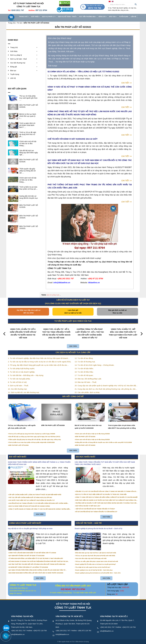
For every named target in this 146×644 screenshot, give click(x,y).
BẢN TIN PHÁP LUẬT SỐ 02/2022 (73, 27)
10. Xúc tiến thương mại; (18, 389)
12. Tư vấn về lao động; (84, 358)
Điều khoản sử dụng (82, 642)
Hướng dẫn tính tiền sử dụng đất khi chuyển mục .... (29, 198)
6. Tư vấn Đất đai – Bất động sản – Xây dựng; (26, 375)
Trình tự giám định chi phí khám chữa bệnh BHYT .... (27, 125)
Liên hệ (133, 17)
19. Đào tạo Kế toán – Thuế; (86, 382)
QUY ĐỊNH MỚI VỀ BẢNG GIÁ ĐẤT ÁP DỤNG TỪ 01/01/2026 (27, 556)
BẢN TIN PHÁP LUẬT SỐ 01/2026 (19, 445)
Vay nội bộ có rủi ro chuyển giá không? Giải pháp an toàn (30, 529)
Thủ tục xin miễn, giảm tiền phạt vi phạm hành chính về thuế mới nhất (97, 561)
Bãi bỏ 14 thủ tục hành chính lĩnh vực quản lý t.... (28, 116)
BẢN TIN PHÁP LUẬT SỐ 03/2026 (53, 425)
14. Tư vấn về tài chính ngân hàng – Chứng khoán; (94, 365)
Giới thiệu (35, 17)
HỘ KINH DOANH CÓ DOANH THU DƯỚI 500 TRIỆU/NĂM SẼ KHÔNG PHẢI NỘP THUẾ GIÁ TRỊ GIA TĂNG (38, 562)
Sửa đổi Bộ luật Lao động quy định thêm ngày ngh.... (29, 153)
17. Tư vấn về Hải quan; (84, 375)
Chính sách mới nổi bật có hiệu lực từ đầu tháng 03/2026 (93, 434)
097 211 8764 (41, 10)
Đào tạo (113, 17)
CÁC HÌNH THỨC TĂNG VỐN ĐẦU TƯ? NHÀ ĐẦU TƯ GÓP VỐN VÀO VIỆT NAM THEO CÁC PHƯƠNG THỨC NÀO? (105, 463)
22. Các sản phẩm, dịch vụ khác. (87, 392)
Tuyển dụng (124, 17)
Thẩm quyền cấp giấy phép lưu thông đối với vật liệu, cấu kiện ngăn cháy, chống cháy (35, 440)
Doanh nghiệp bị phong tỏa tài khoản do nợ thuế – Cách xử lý (98, 529)
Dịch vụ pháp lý (49, 17)
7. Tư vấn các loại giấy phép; (19, 379)
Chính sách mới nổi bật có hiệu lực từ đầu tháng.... (28, 143)
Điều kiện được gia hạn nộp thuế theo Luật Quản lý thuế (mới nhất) (96, 553)
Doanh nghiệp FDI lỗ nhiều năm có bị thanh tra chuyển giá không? (96, 564)
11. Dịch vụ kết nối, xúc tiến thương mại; (24, 392)
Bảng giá (103, 17)
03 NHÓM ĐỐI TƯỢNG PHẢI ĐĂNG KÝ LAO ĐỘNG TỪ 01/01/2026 (28, 567)
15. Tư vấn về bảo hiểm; (84, 368)
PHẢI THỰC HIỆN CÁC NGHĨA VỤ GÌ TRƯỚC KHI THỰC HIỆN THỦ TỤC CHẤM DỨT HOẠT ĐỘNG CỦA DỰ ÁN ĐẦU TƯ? (106, 500)
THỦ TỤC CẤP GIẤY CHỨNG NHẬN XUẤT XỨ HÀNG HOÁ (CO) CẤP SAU (30, 497)
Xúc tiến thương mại (88, 17)
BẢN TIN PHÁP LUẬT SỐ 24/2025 (85, 445)
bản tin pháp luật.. (53, 295)
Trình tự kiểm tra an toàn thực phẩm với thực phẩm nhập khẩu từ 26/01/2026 (32, 442)
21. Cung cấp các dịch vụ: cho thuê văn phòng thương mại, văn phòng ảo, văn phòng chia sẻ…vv (105, 389)
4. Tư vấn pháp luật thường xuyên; (21, 368)
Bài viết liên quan (17, 89)
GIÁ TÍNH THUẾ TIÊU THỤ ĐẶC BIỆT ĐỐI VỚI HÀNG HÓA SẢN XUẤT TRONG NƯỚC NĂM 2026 (37, 564)
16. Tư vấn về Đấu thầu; (84, 372)
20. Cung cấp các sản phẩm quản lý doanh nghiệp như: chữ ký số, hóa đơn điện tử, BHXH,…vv (106, 386)
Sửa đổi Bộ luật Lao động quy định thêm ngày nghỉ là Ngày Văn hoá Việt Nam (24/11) (35, 437)
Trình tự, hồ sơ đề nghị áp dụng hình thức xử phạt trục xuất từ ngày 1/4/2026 (32, 434)
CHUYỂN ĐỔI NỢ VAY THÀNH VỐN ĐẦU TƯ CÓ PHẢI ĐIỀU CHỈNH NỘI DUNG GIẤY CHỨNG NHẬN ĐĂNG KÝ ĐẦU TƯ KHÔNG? (38, 503)
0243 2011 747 (18, 10)
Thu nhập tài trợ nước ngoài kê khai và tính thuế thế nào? (93, 567)
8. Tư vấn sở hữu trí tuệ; (17, 382)
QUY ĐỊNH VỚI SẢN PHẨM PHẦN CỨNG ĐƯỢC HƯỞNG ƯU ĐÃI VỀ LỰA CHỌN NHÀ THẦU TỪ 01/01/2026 (37, 570)
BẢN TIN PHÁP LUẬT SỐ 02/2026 (85, 437)
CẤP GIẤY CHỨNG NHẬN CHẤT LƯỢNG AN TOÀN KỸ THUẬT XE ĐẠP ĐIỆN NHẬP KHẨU (35, 495)
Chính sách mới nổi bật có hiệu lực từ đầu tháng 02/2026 (93, 440)
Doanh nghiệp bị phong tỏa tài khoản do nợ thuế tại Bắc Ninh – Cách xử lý (98, 573)
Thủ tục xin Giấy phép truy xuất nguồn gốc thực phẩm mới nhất (22, 427)
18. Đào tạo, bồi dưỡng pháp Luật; (88, 379)
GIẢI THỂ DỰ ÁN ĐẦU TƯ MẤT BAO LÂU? (88, 506)
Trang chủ (24, 17)
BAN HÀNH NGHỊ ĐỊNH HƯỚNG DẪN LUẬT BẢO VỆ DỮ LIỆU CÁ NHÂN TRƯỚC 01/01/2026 (36, 573)
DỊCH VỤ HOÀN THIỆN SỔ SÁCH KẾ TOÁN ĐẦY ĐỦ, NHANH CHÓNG (29, 506)
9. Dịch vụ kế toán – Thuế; (18, 386)
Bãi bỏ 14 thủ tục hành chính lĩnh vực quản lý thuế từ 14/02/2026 (88, 427)
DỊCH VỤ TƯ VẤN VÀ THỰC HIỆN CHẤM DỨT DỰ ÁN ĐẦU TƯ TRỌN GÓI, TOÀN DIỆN (101, 494)
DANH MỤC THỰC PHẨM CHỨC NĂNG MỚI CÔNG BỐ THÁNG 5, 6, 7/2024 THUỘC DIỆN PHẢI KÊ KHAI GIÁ (39, 463)
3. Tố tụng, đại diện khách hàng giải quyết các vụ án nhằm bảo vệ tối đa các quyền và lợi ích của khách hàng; (37, 365)
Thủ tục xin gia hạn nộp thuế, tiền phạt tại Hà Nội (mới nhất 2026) (95, 556)
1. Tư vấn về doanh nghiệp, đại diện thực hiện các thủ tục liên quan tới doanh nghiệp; (38, 358)
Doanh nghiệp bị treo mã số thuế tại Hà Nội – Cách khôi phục (94, 570)
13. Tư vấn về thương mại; (85, 362)
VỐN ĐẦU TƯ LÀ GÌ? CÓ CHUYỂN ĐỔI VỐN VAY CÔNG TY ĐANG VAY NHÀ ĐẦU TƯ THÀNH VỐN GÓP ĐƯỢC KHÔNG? (106, 492)
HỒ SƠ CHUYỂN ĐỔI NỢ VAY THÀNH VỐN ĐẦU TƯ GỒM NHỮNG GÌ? (96, 512)
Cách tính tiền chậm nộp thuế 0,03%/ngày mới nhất (91, 558)
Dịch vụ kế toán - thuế (67, 17)
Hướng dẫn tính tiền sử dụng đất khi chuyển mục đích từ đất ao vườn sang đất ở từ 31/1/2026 (104, 442)
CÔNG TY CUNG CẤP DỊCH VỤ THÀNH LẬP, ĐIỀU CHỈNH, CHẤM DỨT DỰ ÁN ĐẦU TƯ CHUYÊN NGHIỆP (107, 497)
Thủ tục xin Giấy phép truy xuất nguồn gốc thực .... (28, 98)
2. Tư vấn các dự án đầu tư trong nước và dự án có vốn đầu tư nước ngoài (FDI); (40, 362)
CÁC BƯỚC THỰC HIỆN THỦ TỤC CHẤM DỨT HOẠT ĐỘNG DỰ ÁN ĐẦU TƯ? (32, 500)
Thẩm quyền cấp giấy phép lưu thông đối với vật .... (28, 171)
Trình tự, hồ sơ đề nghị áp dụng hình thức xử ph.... (28, 134)
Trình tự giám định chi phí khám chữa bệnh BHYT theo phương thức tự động (122, 427)
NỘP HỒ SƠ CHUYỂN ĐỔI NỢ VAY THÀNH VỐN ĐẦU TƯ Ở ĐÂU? (95, 509)
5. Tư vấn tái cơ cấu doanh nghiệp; (21, 372)
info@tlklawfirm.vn (18, 634)
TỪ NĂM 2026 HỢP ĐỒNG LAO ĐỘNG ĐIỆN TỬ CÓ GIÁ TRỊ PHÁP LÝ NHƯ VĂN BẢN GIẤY (36, 558)
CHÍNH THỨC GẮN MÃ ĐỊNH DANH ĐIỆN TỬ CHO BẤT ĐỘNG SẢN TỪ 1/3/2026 (32, 553)
